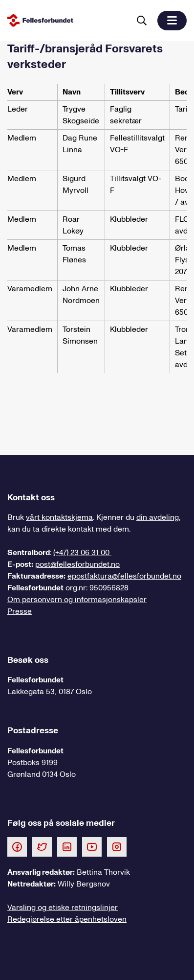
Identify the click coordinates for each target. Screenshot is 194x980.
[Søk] (142, 21)
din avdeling (158, 517)
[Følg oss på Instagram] (117, 846)
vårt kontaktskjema (59, 517)
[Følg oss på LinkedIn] (67, 846)
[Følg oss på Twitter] (42, 846)
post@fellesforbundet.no (77, 564)
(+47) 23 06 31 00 (82, 553)
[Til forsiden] (67, 20)
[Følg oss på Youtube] (92, 846)
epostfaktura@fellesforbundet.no (124, 576)
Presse (20, 611)
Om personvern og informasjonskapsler (77, 600)
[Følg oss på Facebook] (17, 846)
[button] (172, 21)
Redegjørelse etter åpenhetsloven (67, 919)
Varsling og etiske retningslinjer (63, 908)
